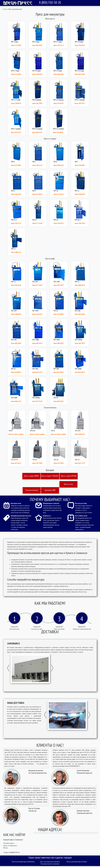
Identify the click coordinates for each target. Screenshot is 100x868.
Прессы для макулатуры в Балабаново (23, 862)
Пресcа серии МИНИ (31, 476)
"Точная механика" (32, 490)
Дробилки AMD (50, 490)
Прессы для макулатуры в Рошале (77, 862)
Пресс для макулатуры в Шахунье (50, 862)
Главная (5, 9)
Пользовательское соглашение (50, 864)
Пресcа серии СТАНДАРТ (50, 476)
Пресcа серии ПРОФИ (69, 476)
